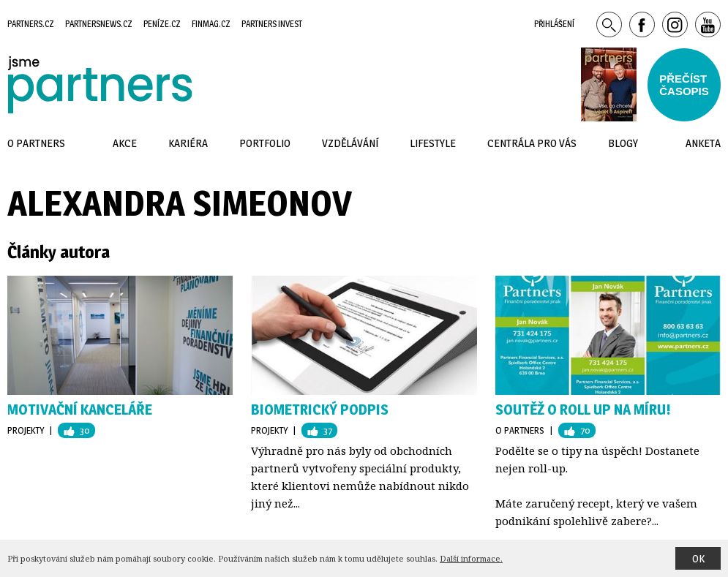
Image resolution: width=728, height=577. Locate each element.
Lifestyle (433, 143)
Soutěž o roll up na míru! (583, 410)
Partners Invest (272, 24)
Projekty (26, 430)
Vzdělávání (350, 143)
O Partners (520, 430)
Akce (125, 143)
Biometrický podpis (320, 410)
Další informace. (471, 558)
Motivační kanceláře (80, 410)
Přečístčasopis (684, 85)
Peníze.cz (162, 24)
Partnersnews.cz (99, 24)
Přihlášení (554, 24)
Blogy (623, 143)
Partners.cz (31, 24)
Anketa (703, 143)
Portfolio (265, 143)
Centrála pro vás (532, 143)
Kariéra (188, 143)
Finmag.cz (211, 24)
